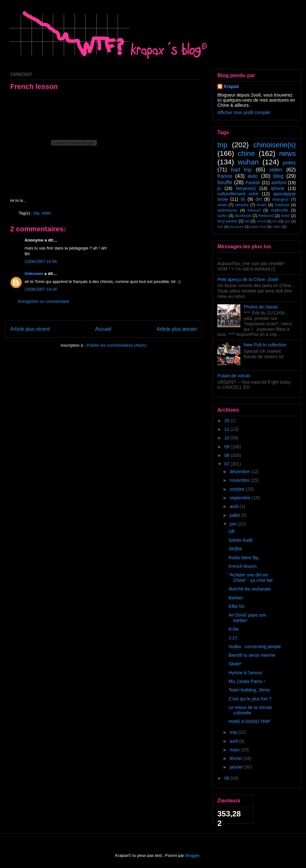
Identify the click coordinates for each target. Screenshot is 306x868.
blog (278, 176)
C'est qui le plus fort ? (250, 699)
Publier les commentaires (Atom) (117, 345)
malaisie (282, 205)
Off (231, 532)
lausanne (237, 227)
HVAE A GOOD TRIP (249, 721)
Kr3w (234, 629)
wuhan (248, 162)
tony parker (227, 221)
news (288, 153)
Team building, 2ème (249, 690)
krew (285, 216)
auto (253, 176)
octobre (238, 489)
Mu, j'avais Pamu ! (247, 681)
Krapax (231, 86)
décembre (240, 472)
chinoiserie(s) (275, 145)
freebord (266, 216)
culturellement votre (238, 194)
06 (227, 778)
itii (243, 199)
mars (235, 750)
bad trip (241, 170)
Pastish (253, 183)
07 (227, 464)
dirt (259, 199)
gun (288, 221)
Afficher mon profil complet (244, 112)
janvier (237, 767)
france (225, 176)
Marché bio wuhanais (250, 589)
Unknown (34, 274)
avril (234, 741)
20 (227, 421)
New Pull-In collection (265, 345)
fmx (275, 221)
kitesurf (254, 210)
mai (234, 732)
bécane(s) (246, 188)
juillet (235, 515)
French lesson (243, 566)
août (234, 506)
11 (227, 429)
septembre (241, 498)
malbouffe (279, 210)
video (277, 227)
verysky (242, 205)
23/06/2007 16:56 (41, 261)
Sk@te (235, 549)
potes (289, 163)
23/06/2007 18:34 (41, 289)
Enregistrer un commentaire (44, 301)
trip (36, 213)
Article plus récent (30, 329)
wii (247, 221)
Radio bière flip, (244, 558)
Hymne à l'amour (245, 673)
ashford (279, 183)
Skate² (235, 664)
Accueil (103, 329)
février (236, 758)
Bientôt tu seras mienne (252, 655)
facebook (243, 216)
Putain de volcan (234, 376)
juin (234, 524)
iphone (278, 188)
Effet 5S (237, 606)
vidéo (46, 213)
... (219, 257)
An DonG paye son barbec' (247, 618)
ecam (262, 205)
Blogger (192, 855)
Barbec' (236, 598)
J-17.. (234, 638)
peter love (258, 227)
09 (227, 447)
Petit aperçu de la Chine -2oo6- (248, 279)
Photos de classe (261, 307)
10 (227, 438)
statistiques (227, 210)
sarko (222, 216)
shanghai (280, 199)
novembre (240, 480)
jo (219, 188)
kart (220, 227)
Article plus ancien (177, 329)
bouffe (225, 182)
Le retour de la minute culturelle (250, 710)
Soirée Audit (241, 540)
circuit (261, 221)
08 (227, 455)
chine (246, 153)
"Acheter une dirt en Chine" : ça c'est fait (251, 578)
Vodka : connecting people (255, 647)
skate (222, 205)
